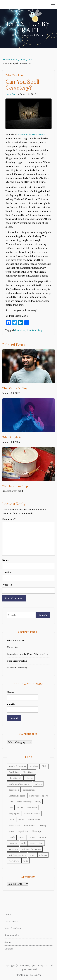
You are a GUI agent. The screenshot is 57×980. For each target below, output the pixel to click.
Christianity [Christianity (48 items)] (28, 772)
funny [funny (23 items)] (38, 802)
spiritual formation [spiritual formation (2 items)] (31, 849)
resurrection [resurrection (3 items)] (36, 843)
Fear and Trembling (17, 668)
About (8, 942)
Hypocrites (13, 647)
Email (7, 572)
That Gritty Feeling (15, 388)
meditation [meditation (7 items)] (14, 825)
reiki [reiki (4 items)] (24, 843)
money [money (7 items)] (43, 825)
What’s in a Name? (16, 640)
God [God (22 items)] (11, 808)
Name (7, 560)
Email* (23, 708)
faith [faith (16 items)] (11, 802)
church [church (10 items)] (29, 778)
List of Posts (11, 921)
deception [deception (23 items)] (14, 790)
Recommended (12, 935)
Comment (9, 519)
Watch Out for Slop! (15, 486)
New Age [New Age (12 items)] (37, 831)
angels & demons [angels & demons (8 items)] (17, 766)
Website (7, 585)
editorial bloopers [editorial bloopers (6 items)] (38, 796)
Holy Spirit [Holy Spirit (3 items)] (14, 814)
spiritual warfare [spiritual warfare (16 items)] (17, 855)
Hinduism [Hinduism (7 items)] (32, 808)
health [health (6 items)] (20, 808)
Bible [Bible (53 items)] (44, 766)
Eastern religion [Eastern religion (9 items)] (17, 796)
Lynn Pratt (11, 94)
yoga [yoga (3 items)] (26, 861)
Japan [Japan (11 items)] (11, 819)
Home (8, 915)
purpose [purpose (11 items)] (13, 843)
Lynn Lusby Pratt (28, 27)
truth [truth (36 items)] (32, 855)
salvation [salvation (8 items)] (13, 849)
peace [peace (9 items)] (22, 837)
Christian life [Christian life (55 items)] (15, 778)
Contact (9, 949)
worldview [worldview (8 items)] (14, 861)
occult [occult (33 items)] (12, 837)
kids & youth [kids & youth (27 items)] (34, 819)
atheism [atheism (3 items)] (34, 766)
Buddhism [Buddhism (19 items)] (14, 772)
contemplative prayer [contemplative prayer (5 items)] (20, 784)
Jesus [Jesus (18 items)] (21, 819)
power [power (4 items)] (32, 837)
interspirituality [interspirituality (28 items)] (32, 814)
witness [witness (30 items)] (43, 855)
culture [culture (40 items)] (38, 784)
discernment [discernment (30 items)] (29, 790)
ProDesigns (35, 975)
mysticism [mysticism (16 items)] (23, 831)
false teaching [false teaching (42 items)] (24, 802)
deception (20, 330)
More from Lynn (13, 928)
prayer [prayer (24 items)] (43, 837)
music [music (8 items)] (12, 831)
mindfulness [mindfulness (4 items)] (30, 825)
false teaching (15, 75)
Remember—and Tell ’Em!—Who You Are (27, 654)
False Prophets (12, 437)
